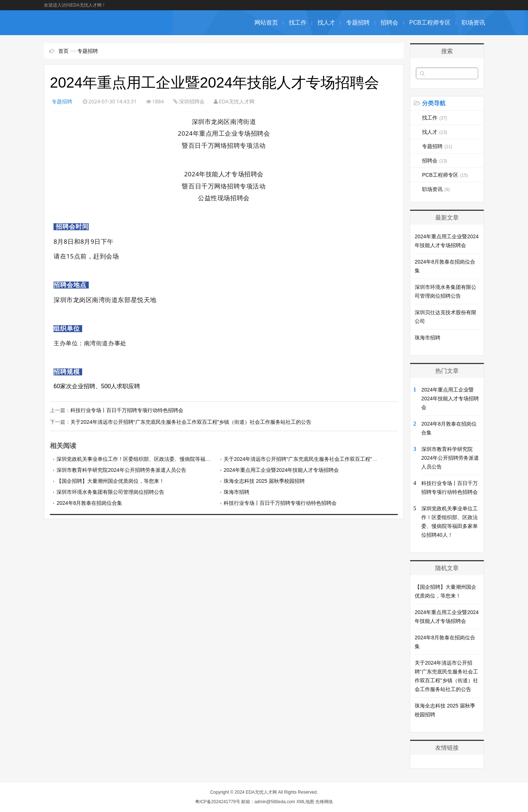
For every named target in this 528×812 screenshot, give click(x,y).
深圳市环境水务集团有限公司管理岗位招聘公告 (110, 492)
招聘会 (389, 23)
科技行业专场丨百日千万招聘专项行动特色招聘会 (127, 410)
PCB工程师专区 (430, 23)
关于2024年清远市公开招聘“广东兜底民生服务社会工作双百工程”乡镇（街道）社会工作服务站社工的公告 (191, 422)
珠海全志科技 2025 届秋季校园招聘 (264, 481)
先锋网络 (324, 802)
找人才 (326, 23)
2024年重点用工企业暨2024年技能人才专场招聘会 (281, 470)
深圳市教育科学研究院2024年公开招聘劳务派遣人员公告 (121, 470)
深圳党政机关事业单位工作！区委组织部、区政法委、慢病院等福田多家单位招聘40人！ (157, 459)
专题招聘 (358, 23)
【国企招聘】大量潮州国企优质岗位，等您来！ (110, 481)
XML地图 (305, 802)
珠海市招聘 (236, 492)
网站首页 (266, 23)
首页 (63, 51)
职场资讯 (473, 23)
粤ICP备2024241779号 (218, 802)
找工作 (298, 23)
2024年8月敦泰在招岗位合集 (89, 503)
